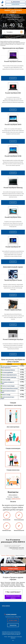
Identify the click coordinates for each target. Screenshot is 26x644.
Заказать (13, 78)
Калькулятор (16, 4)
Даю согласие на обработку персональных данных (13, 573)
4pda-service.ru (7, 632)
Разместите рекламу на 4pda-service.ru (13, 597)
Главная (3, 555)
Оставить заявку (13, 620)
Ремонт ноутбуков (10, 555)
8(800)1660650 (15, 2)
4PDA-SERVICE (6, 606)
